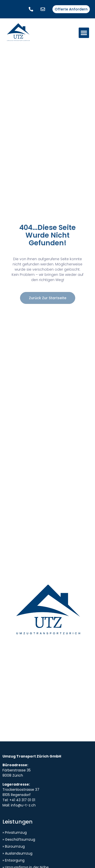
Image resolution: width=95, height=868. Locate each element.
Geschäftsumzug (20, 839)
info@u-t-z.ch (23, 805)
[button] (84, 33)
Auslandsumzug (19, 853)
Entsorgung (15, 860)
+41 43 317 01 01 (22, 800)
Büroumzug (15, 846)
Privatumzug (16, 832)
